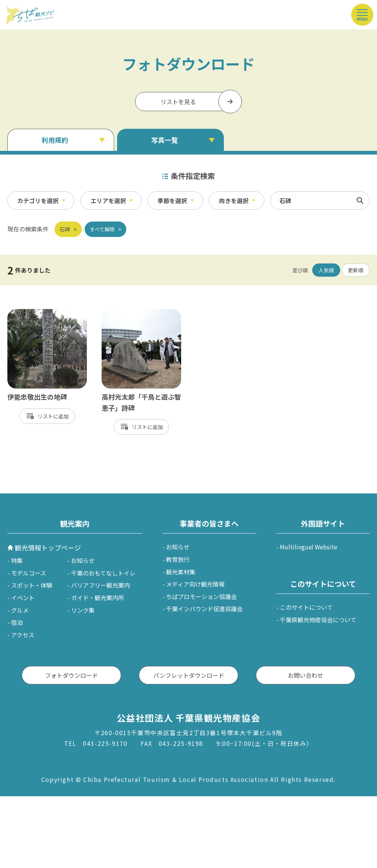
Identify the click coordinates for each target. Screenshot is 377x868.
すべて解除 (102, 229)
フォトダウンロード (71, 675)
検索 (360, 201)
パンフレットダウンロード (189, 675)
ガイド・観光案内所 (98, 598)
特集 (17, 560)
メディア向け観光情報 (195, 584)
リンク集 (83, 610)
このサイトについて (306, 607)
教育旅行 (178, 559)
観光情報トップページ (48, 548)
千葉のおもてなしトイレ (103, 573)
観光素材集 (181, 572)
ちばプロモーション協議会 (201, 596)
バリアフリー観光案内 (101, 585)
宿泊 (17, 622)
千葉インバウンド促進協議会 (204, 609)
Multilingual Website (309, 547)
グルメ (20, 610)
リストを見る (178, 102)
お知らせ (83, 560)
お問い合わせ (306, 675)
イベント (23, 598)
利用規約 (55, 140)
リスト (45, 416)
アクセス (23, 635)
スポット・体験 (32, 585)
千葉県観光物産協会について (318, 620)
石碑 (65, 229)
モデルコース (29, 573)
